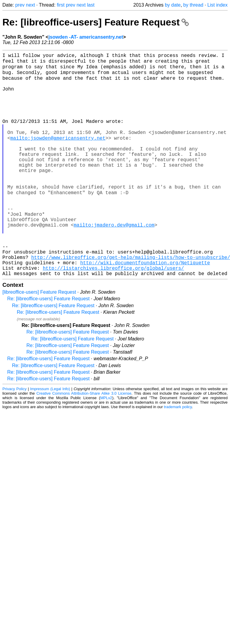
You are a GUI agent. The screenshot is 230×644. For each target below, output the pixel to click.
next (30, 5)
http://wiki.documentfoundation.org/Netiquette (145, 307)
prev (20, 5)
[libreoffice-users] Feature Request (39, 338)
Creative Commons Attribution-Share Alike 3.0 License (84, 440)
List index (217, 5)
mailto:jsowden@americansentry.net (58, 155)
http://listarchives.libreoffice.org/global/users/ (113, 313)
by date (173, 5)
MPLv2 (106, 444)
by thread (193, 5)
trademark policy (178, 453)
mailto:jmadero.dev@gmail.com (114, 260)
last (91, 5)
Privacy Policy (14, 435)
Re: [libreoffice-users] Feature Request (96, 22)
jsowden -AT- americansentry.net (86, 37)
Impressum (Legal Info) (50, 435)
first (61, 5)
